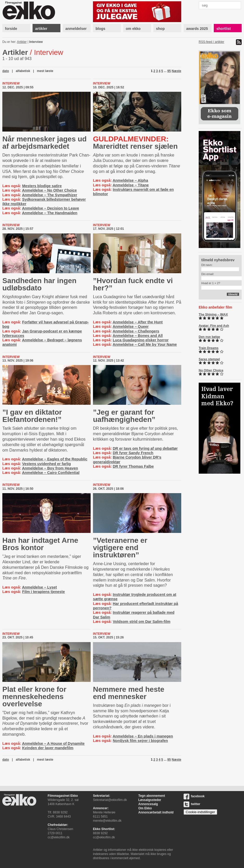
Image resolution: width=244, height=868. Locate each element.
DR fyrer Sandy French (133, 453)
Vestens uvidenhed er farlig (46, 464)
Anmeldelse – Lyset (39, 587)
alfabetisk (23, 71)
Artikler (22, 42)
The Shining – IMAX (213, 315)
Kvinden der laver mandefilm (48, 748)
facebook (194, 796)
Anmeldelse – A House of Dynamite (53, 743)
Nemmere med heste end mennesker (129, 693)
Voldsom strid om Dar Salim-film (142, 622)
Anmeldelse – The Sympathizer (49, 195)
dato (6, 71)
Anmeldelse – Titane (131, 185)
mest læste (45, 71)
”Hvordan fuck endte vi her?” (133, 284)
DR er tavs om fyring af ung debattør (145, 448)
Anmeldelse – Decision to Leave (50, 208)
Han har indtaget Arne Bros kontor (40, 544)
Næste (176, 71)
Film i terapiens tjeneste (43, 592)
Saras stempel (209, 359)
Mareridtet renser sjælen (135, 143)
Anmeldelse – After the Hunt (137, 322)
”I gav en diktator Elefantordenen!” (32, 416)
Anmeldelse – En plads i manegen (143, 736)
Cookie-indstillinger (200, 812)
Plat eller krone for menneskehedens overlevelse (34, 697)
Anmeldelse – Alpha (130, 180)
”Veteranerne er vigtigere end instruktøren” (120, 548)
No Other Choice (211, 370)
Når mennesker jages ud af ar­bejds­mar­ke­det (45, 143)
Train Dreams (209, 348)
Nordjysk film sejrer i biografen (140, 741)
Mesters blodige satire (42, 186)
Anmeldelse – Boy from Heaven (50, 468)
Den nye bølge (209, 337)
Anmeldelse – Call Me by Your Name (145, 344)
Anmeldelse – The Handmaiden (50, 213)
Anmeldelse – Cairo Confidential (51, 473)
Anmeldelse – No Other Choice (49, 190)
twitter (192, 804)
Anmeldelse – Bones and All (137, 336)
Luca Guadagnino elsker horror (141, 340)
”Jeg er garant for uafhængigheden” (124, 416)
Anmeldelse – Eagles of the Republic (55, 459)
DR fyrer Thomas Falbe (133, 466)
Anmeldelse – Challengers (136, 331)
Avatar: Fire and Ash (214, 326)
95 (169, 71)
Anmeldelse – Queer (130, 327)
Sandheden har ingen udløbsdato (39, 284)
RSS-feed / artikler (211, 42)
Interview (36, 42)
